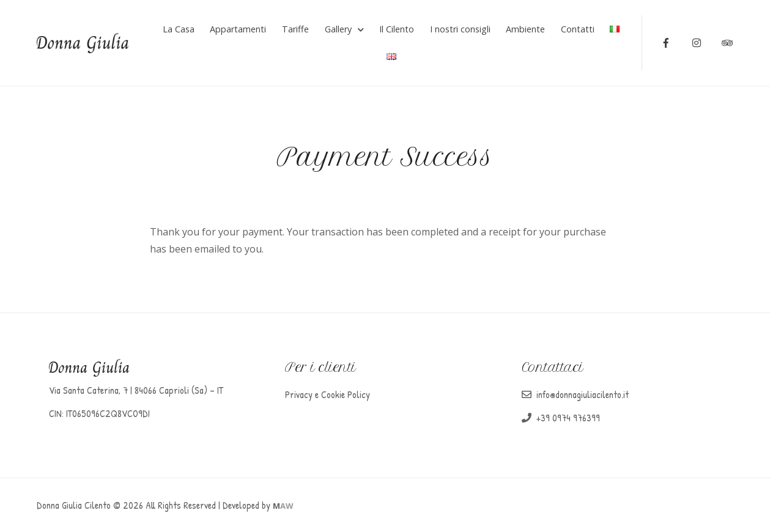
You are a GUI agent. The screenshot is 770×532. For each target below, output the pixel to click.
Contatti (578, 29)
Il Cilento (397, 29)
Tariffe (295, 29)
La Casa (179, 29)
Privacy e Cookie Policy (328, 394)
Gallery (338, 29)
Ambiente (525, 29)
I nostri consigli (460, 29)
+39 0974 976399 (568, 418)
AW (283, 506)
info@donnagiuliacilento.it (583, 394)
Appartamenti (238, 29)
